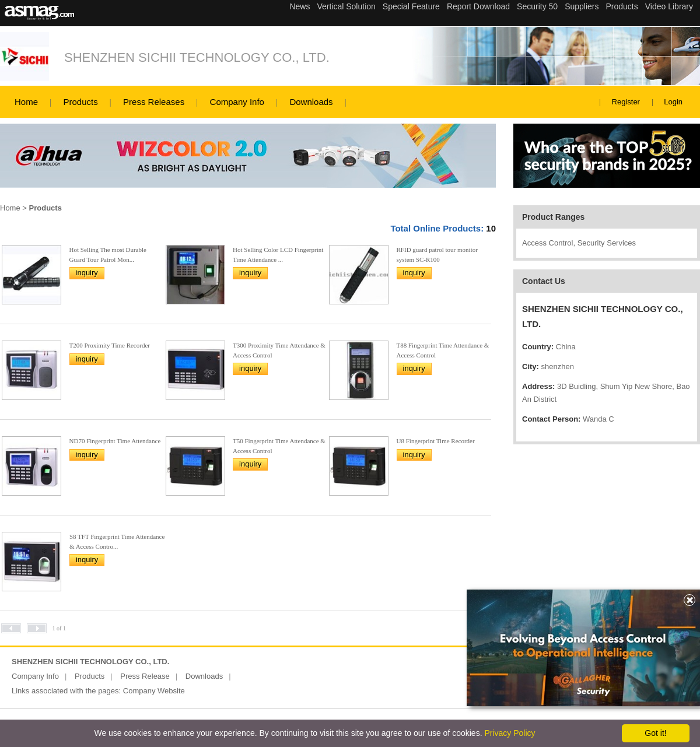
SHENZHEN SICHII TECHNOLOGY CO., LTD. (197, 57)
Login (673, 102)
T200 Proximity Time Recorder (110, 345)
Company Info (237, 102)
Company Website (154, 691)
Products (80, 102)
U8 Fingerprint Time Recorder (436, 441)
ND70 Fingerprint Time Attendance (115, 441)
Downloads (311, 102)
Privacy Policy (510, 733)
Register (626, 102)
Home (26, 102)
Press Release (145, 676)
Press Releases (154, 102)
